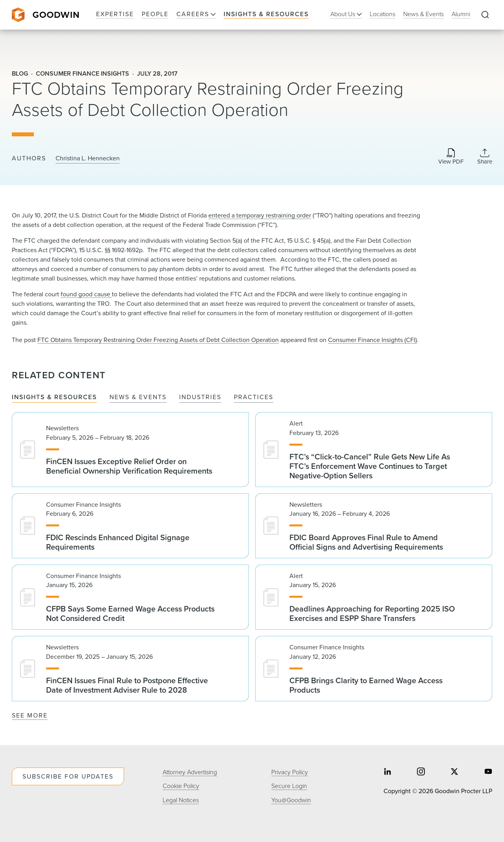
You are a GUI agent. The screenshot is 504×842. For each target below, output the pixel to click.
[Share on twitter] (454, 772)
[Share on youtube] (488, 772)
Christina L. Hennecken (88, 158)
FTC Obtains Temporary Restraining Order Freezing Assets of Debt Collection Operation (158, 340)
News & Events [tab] (138, 397)
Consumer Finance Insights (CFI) (372, 340)
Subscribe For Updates (68, 776)
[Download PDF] (451, 157)
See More (30, 715)
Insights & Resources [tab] (54, 397)
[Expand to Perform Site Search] (485, 15)
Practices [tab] (254, 397)
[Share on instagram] (421, 772)
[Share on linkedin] (387, 772)
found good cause (86, 294)
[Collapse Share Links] (485, 156)
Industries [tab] (200, 397)
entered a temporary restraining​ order (260, 215)
